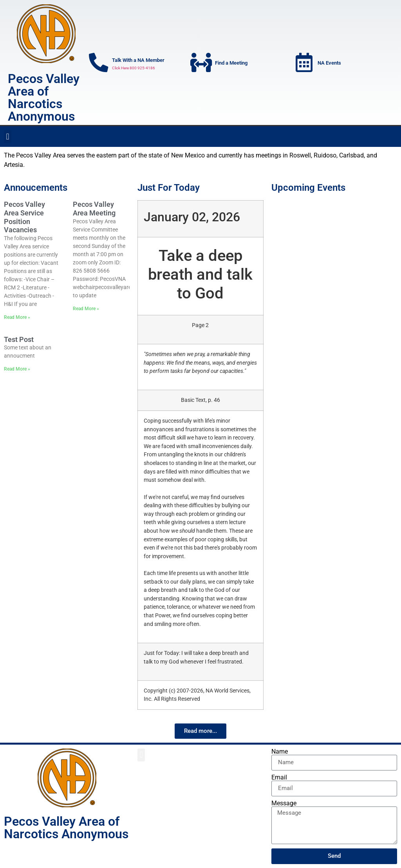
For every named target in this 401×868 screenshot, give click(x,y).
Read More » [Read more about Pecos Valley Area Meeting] (86, 309)
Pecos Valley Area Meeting (94, 209)
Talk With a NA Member (139, 60)
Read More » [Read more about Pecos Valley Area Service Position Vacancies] (17, 317)
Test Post (19, 339)
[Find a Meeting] (201, 63)
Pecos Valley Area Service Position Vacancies (24, 217)
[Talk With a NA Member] (99, 63)
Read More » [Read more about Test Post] (17, 369)
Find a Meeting (231, 63)
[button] (8, 137)
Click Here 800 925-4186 (134, 68)
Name (280, 752)
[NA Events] (304, 63)
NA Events (330, 63)
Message (284, 803)
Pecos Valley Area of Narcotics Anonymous (44, 98)
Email (279, 778)
